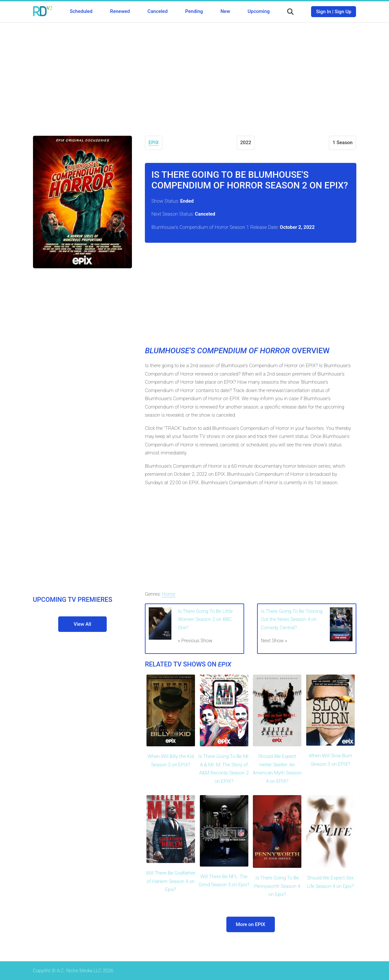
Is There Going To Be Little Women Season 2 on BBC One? (205, 619)
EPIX (154, 143)
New (225, 11)
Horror (169, 594)
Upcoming (259, 11)
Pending (194, 11)
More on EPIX (250, 924)
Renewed (120, 11)
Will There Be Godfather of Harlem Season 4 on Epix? (171, 881)
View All (82, 624)
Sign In (323, 12)
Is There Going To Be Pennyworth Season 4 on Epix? (277, 886)
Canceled (157, 11)
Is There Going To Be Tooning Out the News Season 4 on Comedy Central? (292, 619)
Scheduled (81, 11)
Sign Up (343, 12)
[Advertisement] (195, 74)
